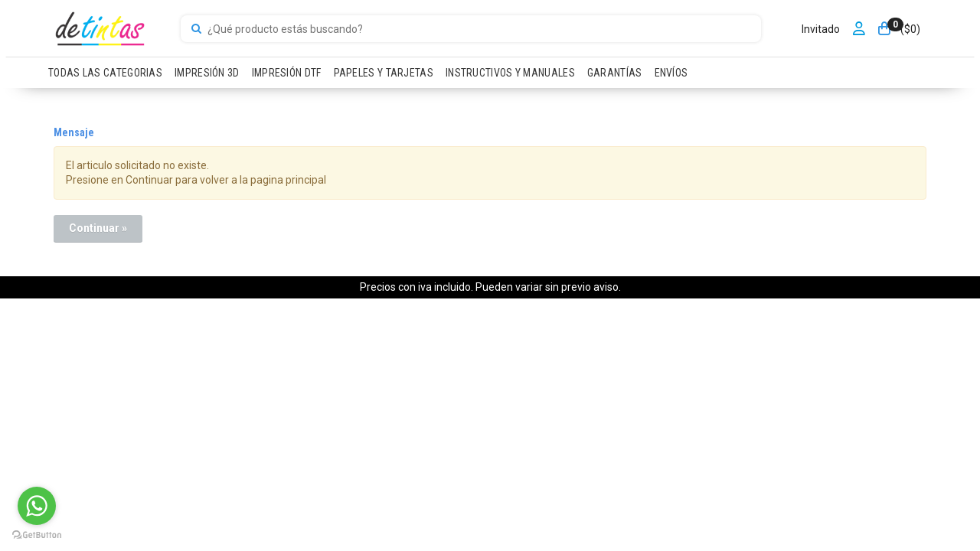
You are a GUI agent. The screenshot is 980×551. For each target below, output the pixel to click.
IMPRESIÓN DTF (287, 73)
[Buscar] (196, 29)
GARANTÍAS (615, 73)
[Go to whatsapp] (37, 506)
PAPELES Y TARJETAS (384, 73)
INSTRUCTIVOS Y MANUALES (510, 73)
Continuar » (98, 228)
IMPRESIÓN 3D (207, 73)
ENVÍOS (671, 73)
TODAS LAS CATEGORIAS (105, 73)
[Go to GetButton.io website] (37, 535)
